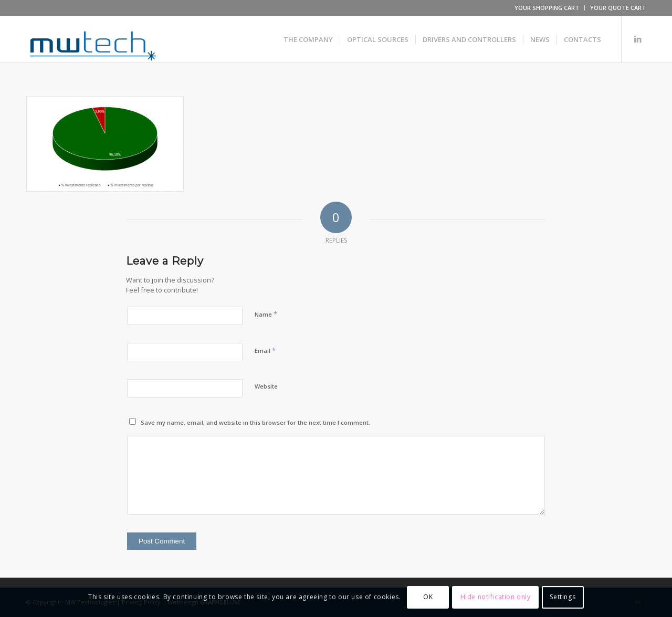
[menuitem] (547, 8)
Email (265, 350)
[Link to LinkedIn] (638, 39)
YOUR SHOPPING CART (547, 8)
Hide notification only (496, 597)
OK (428, 597)
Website (266, 386)
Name (266, 314)
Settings (563, 597)
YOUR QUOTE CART (618, 8)
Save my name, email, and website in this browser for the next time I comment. (255, 422)
